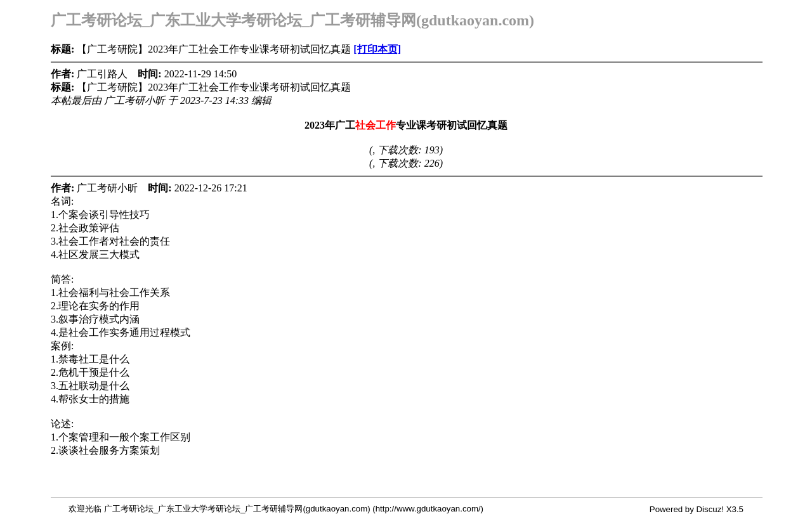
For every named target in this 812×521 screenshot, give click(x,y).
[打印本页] (377, 49)
